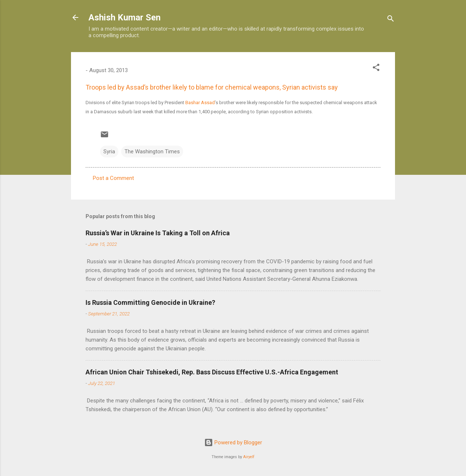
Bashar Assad (200, 103)
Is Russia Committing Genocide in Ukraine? (150, 302)
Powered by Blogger (233, 442)
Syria (109, 152)
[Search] (391, 20)
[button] (376, 69)
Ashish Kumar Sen (125, 17)
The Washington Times (152, 152)
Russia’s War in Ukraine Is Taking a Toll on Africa (158, 233)
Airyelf (249, 457)
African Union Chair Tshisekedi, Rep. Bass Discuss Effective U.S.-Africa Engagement (212, 372)
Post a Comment (113, 178)
